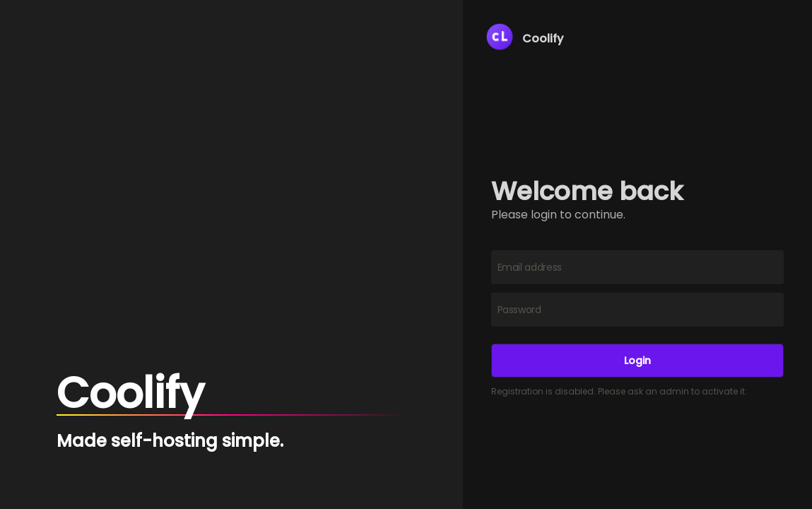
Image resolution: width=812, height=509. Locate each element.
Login (637, 361)
